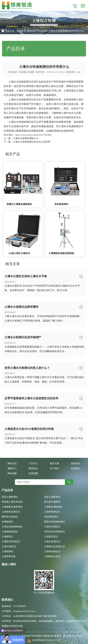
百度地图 (33, 473)
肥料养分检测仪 (10, 517)
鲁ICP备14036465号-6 (73, 636)
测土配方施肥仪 (52, 502)
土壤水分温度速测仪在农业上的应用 (32, 142)
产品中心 (33, 463)
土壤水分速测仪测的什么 (26, 138)
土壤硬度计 (7, 537)
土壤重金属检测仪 (53, 507)
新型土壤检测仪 (10, 497)
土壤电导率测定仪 (11, 542)
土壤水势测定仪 (52, 542)
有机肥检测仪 (51, 517)
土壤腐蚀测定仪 (52, 551)
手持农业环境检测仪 (55, 532)
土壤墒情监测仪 (10, 532)
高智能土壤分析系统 (12, 502)
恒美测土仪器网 (27, 72)
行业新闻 (43, 31)
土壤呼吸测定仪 (52, 512)
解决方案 (55, 463)
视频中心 (12, 468)
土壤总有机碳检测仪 (12, 527)
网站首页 (21, 31)
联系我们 (76, 468)
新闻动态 (32, 31)
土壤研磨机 (7, 551)
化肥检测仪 (7, 522)
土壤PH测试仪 (9, 547)
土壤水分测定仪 (52, 527)
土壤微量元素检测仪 (12, 507)
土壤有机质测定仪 (11, 512)
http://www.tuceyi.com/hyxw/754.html (33, 135)
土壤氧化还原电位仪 (55, 547)
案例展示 (76, 463)
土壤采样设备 (9, 556)
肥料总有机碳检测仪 (55, 522)
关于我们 (55, 468)
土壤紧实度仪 (51, 537)
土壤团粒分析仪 (52, 556)
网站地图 (12, 473)
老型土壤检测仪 (52, 497)
